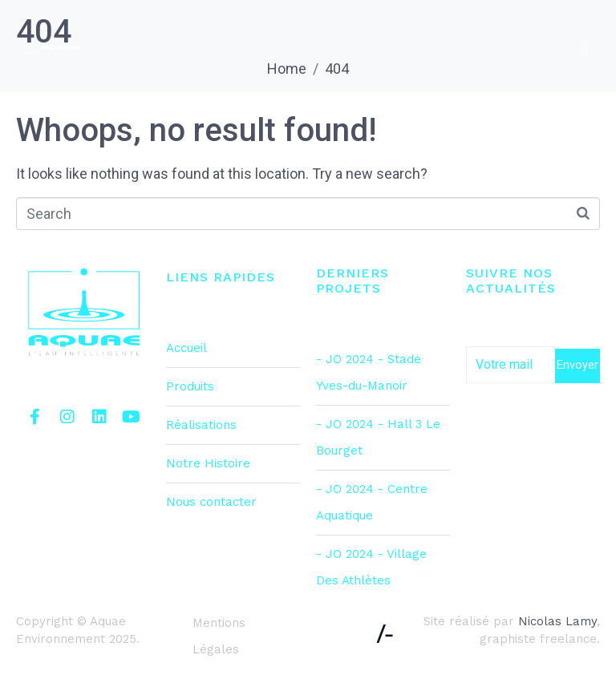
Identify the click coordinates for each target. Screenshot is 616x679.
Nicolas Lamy (557, 621)
